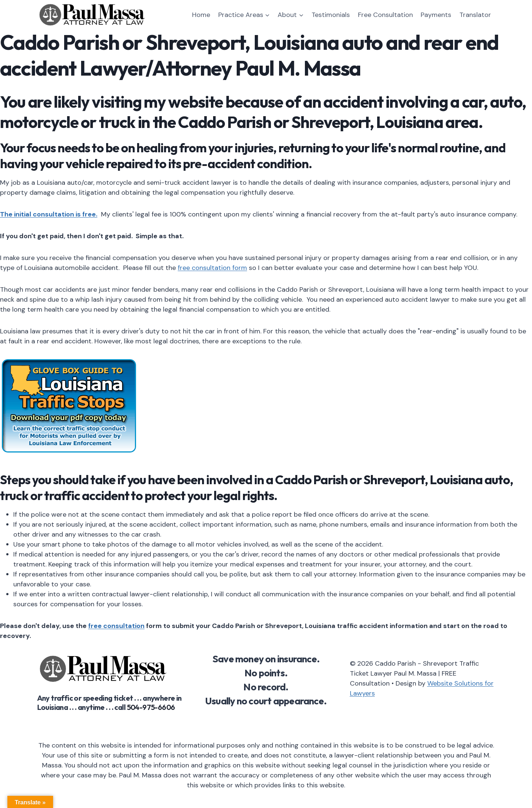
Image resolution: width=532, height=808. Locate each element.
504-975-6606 (151, 707)
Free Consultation (385, 15)
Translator (475, 15)
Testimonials (331, 15)
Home (201, 15)
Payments (436, 15)
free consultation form (212, 268)
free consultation (116, 626)
